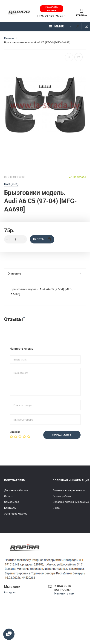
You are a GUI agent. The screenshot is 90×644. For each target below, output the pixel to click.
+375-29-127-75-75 (50, 16)
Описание (45, 274)
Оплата (9, 496)
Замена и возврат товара (69, 490)
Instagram (10, 592)
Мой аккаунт (87, 26)
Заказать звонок (52, 9)
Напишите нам (64, 593)
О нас (56, 508)
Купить (42, 239)
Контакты (10, 508)
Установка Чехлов (16, 513)
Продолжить (62, 435)
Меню (57, 26)
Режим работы (62, 496)
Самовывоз (12, 502)
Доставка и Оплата (16, 490)
